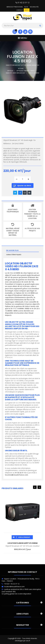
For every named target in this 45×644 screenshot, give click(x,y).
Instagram (30, 32)
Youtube (25, 32)
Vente (27, 10)
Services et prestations (15, 7)
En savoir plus (12, 250)
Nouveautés (34, 7)
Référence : (7, 143)
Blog (26, 7)
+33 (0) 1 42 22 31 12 (12, 584)
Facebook (20, 32)
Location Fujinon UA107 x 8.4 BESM (23, 543)
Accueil (21, 69)
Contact (20, 10)
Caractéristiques (14, 255)
